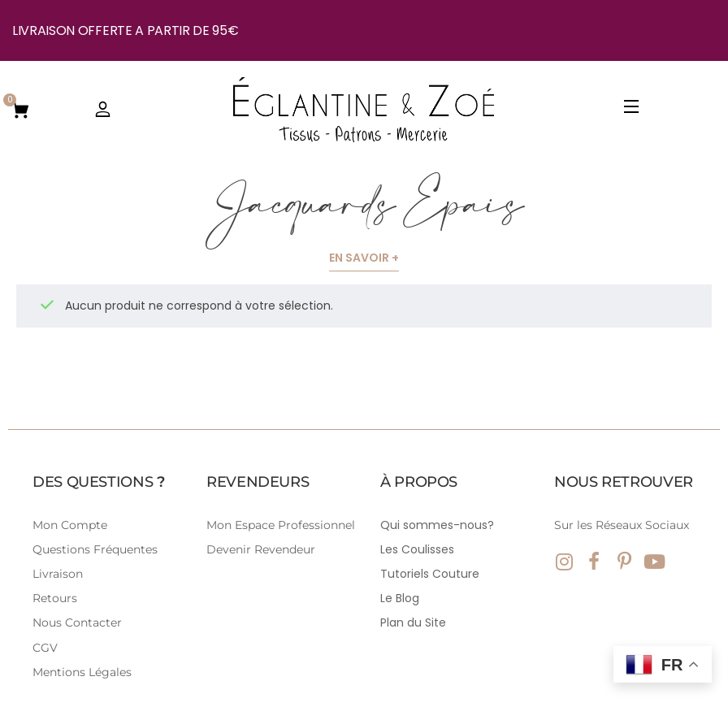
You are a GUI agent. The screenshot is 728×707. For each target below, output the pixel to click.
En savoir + (364, 258)
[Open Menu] (632, 109)
